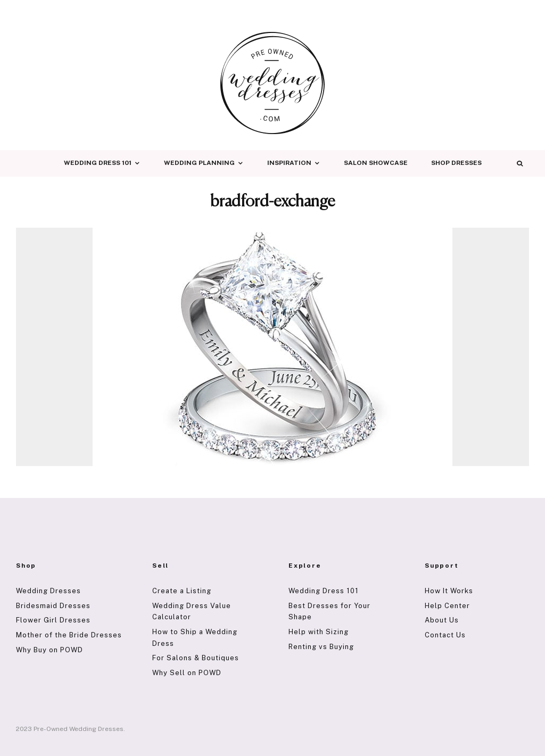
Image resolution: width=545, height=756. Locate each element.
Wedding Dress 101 (98, 163)
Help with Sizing (319, 632)
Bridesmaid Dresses (53, 606)
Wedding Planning (199, 163)
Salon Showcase (376, 163)
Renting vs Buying (321, 647)
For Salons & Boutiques (196, 658)
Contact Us (445, 635)
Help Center (447, 606)
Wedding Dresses (48, 591)
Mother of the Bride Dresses (69, 635)
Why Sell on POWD (187, 673)
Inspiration (289, 163)
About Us (442, 620)
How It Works (449, 591)
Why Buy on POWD (49, 650)
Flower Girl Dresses (53, 620)
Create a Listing (182, 591)
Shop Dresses (456, 163)
